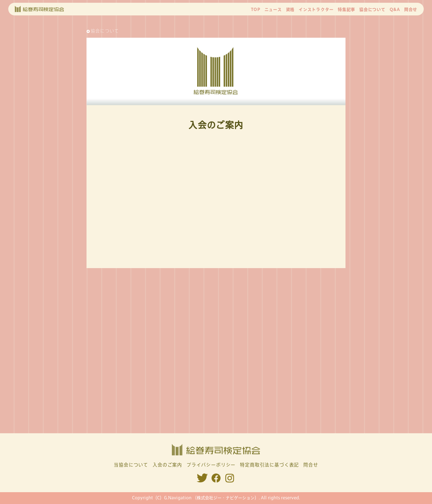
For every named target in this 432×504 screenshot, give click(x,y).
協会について (372, 9)
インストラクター (316, 9)
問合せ (411, 9)
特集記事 (346, 9)
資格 (290, 9)
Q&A (395, 9)
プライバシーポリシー (211, 465)
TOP (256, 9)
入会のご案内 (167, 465)
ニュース (273, 9)
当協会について (131, 465)
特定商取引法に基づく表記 (269, 465)
